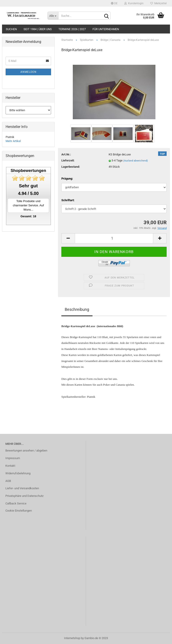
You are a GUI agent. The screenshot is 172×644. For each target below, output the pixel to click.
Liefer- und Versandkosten (22, 488)
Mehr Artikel (13, 141)
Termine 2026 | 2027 (72, 29)
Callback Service (16, 503)
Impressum (13, 458)
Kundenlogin (134, 3)
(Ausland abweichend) (135, 161)
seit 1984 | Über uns (38, 29)
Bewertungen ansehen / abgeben (26, 451)
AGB (8, 481)
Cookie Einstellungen (19, 511)
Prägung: (67, 179)
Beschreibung (77, 309)
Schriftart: (68, 200)
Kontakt (10, 466)
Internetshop (72, 638)
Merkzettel (158, 3)
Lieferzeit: (68, 160)
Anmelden (28, 72)
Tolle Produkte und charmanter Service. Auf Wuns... (28, 205)
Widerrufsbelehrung (18, 473)
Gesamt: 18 (28, 216)
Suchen (11, 29)
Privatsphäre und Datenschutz (24, 496)
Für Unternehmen (106, 29)
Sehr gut (28, 186)
